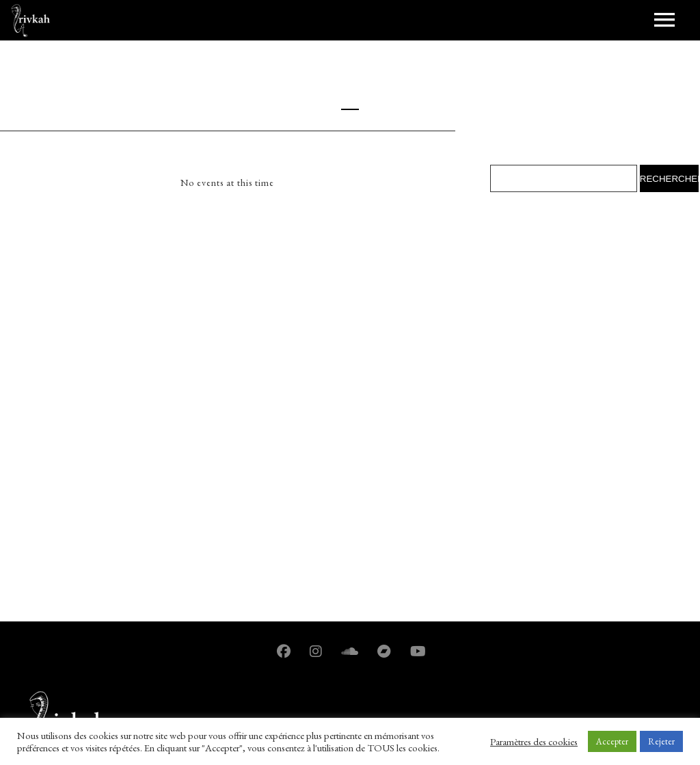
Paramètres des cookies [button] (534, 742)
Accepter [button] (612, 741)
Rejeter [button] (661, 741)
